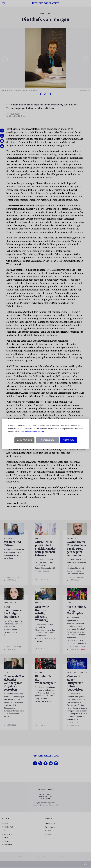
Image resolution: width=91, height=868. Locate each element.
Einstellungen (47, 440)
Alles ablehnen (24, 440)
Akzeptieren (68, 440)
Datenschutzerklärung (34, 432)
